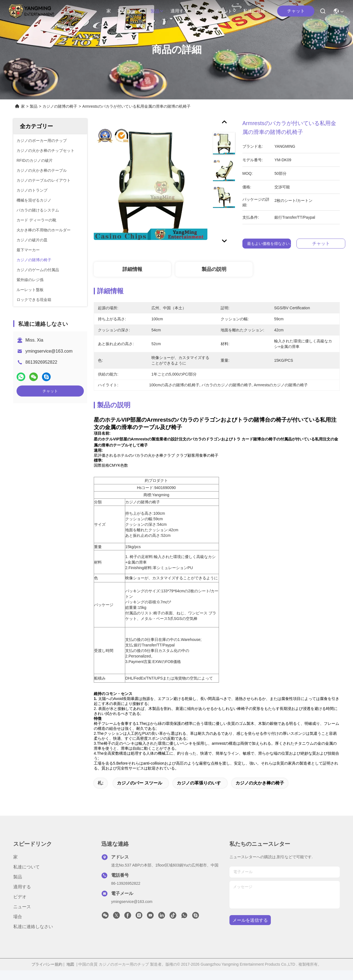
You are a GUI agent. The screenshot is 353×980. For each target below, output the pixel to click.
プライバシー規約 (47, 974)
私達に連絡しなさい (256, 11)
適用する (179, 11)
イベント (226, 11)
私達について (131, 11)
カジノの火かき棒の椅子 (260, 793)
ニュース (22, 916)
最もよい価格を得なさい (268, 244)
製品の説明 (214, 269)
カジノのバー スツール (140, 793)
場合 (18, 926)
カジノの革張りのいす (199, 793)
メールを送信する (250, 930)
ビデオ (201, 11)
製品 (157, 11)
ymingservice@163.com (49, 351)
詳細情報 (132, 269)
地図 (70, 974)
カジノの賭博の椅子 (60, 106)
